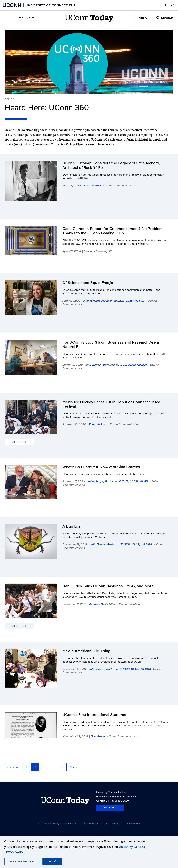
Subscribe (110, 807)
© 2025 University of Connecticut (57, 823)
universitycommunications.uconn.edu (117, 796)
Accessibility (133, 823)
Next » (73, 767)
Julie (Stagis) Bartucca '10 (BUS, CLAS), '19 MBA (114, 301)
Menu (143, 18)
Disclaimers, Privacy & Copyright (101, 823)
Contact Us (103, 801)
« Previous (13, 767)
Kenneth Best (92, 185)
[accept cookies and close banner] (52, 861)
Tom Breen (98, 736)
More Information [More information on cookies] (22, 861)
